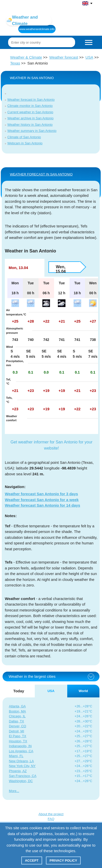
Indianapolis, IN (20, 746)
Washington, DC (21, 781)
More (13, 791)
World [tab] (83, 691)
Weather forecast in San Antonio (31, 100)
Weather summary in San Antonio (32, 131)
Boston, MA (17, 711)
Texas (15, 63)
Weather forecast (64, 57)
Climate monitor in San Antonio (30, 106)
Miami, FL (16, 756)
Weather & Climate (26, 57)
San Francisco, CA (23, 776)
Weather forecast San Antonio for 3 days (41, 494)
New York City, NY (22, 766)
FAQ (51, 819)
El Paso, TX (18, 736)
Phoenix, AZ (18, 771)
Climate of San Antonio (24, 137)
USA (89, 57)
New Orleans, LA (21, 761)
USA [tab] (51, 691)
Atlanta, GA (17, 706)
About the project (51, 814)
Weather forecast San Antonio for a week (42, 500)
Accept (32, 860)
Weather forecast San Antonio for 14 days (42, 505)
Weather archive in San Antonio (30, 118)
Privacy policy (63, 860)
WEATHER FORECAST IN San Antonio (41, 174)
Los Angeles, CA (21, 751)
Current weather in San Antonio (30, 112)
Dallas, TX (16, 721)
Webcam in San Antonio (25, 143)
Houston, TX (18, 741)
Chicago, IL (17, 716)
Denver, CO (18, 726)
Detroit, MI (16, 731)
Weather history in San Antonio (30, 125)
